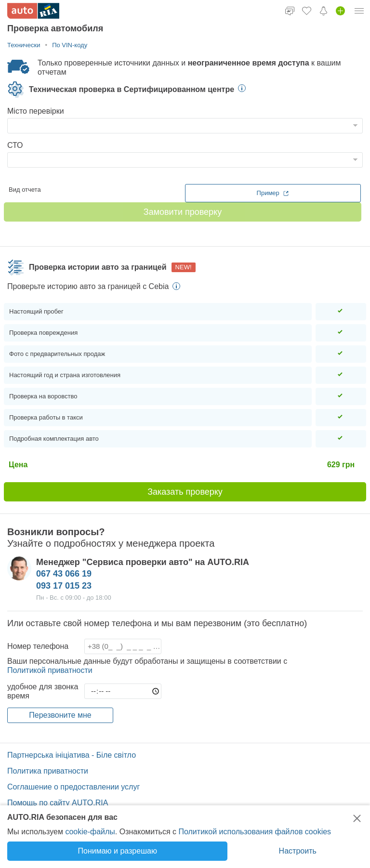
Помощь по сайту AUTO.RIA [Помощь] (58, 803)
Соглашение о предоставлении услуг (73, 787)
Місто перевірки (36, 111)
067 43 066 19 (64, 574)
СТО (15, 145)
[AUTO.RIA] (33, 11)
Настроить (298, 851)
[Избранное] (307, 11)
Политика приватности (48, 771)
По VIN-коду (70, 45)
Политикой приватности (50, 670)
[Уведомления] (324, 11)
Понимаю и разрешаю (118, 851)
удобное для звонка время (43, 691)
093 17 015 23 (64, 586)
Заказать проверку (185, 492)
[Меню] (359, 11)
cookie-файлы (90, 832)
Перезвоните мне (60, 715)
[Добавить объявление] (340, 11)
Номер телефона (38, 646)
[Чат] (290, 11)
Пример (273, 193)
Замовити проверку (183, 212)
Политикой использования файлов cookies (255, 832)
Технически (24, 45)
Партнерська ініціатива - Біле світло (72, 755)
